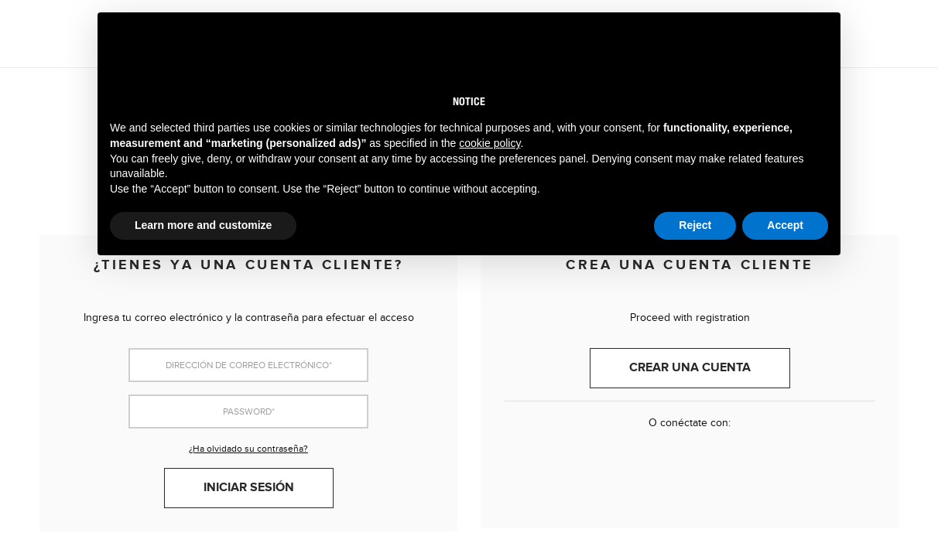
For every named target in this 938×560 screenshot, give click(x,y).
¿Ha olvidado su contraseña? (248, 449)
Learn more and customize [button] (203, 225)
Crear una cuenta (690, 368)
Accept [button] (785, 225)
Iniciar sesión (249, 488)
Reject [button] (695, 225)
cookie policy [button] (490, 143)
